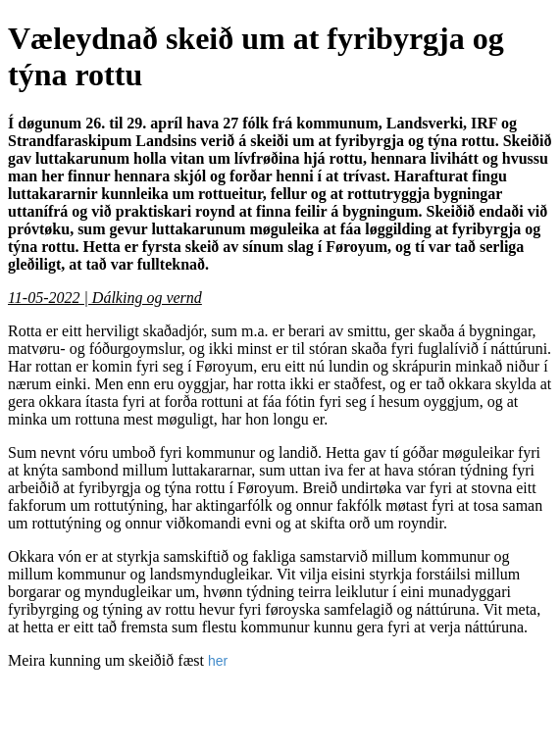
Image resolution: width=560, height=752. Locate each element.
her (218, 661)
